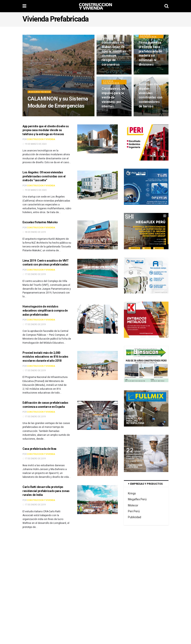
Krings (132, 493)
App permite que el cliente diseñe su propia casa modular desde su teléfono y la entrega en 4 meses (46, 130)
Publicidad (135, 517)
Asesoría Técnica (41, 94)
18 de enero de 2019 (34, 232)
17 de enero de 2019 (34, 274)
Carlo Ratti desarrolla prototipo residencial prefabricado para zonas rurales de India (46, 491)
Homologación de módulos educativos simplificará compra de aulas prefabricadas (45, 310)
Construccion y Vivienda (41, 139)
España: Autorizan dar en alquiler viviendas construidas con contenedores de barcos (151, 95)
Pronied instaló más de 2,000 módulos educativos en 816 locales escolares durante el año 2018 (45, 357)
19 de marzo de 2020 (34, 144)
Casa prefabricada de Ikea (39, 449)
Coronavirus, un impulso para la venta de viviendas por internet (113, 100)
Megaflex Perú (137, 499)
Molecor (133, 505)
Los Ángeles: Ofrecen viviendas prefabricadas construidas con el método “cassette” (44, 176)
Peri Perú (134, 511)
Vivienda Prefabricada (149, 38)
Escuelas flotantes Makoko (40, 222)
